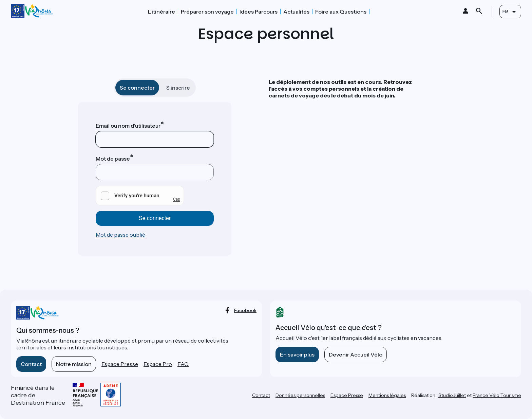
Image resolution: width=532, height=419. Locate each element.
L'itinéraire (161, 12)
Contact (31, 364)
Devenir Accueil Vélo (356, 354)
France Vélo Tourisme (497, 395)
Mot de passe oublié (120, 235)
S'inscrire (178, 88)
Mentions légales (387, 395)
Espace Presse (120, 364)
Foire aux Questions (341, 12)
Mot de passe (113, 159)
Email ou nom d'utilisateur (128, 126)
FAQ (183, 364)
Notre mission (74, 364)
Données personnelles (300, 395)
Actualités (296, 12)
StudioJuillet (452, 395)
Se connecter (137, 88)
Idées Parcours (259, 12)
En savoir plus (297, 354)
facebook (245, 310)
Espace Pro (158, 364)
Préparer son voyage (207, 12)
